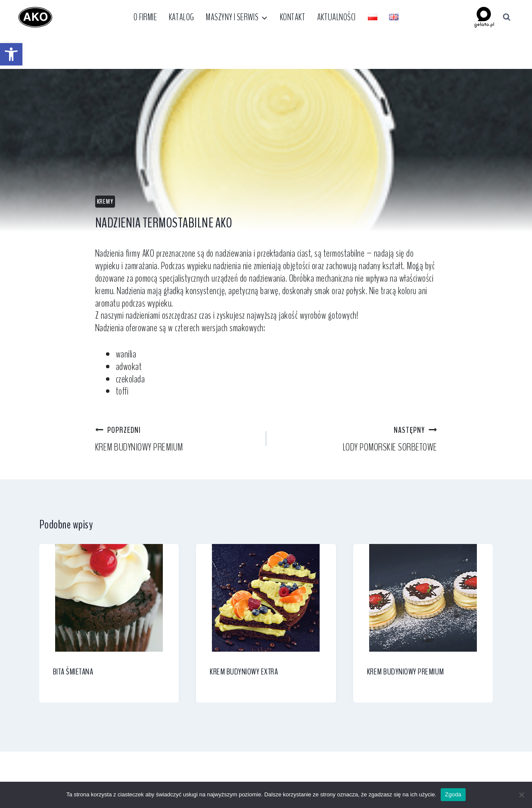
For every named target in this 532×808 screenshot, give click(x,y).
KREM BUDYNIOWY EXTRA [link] (244, 672)
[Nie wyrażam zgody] (521, 795)
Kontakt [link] (293, 17)
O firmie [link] (145, 17)
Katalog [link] (182, 17)
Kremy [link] (105, 201)
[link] (11, 54)
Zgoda (453, 794)
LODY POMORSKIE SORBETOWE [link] (357, 438)
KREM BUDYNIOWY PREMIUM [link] (176, 438)
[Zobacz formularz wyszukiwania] (507, 17)
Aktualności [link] (336, 17)
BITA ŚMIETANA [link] (73, 672)
